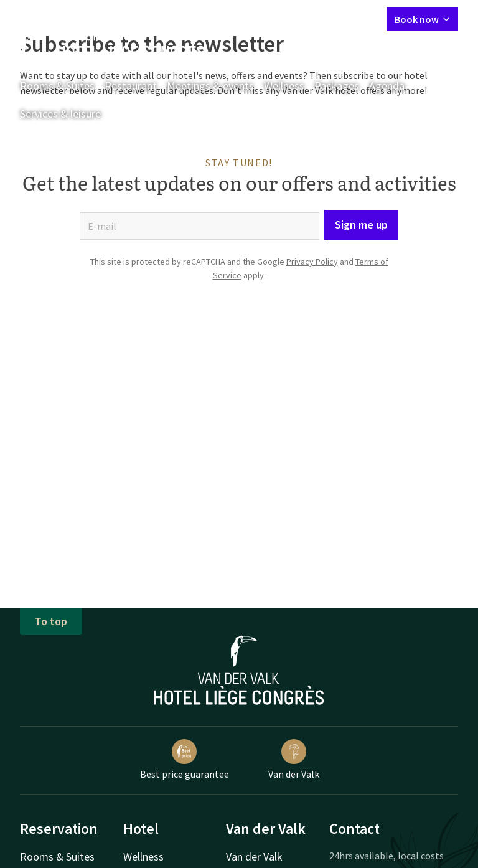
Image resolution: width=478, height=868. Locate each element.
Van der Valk (294, 760)
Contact (244, 19)
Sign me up (361, 224)
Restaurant (131, 86)
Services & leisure (60, 114)
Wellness (284, 86)
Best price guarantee (185, 760)
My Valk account (305, 19)
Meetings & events (210, 86)
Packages (337, 86)
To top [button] (51, 621)
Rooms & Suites (57, 86)
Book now (422, 19)
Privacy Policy (312, 262)
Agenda (387, 86)
